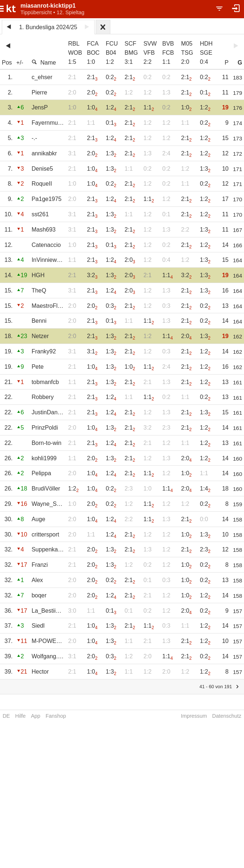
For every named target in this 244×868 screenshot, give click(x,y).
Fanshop (56, 716)
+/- (20, 63)
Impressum (194, 716)
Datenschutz (227, 716)
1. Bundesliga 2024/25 (48, 27)
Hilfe (21, 716)
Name (44, 62)
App (36, 716)
